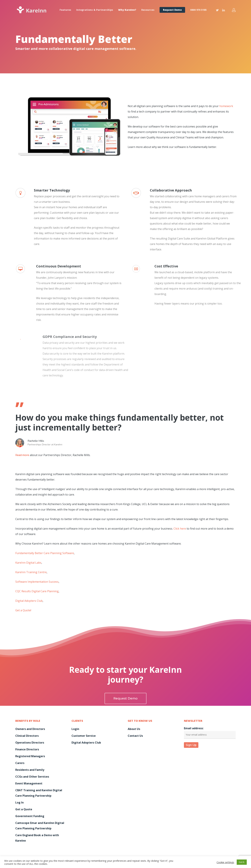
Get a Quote (24, 809)
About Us (134, 729)
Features (65, 10)
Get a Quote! (23, 610)
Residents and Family (30, 770)
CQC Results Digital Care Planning (37, 591)
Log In (19, 802)
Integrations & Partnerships (95, 10)
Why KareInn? (127, 10)
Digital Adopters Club (29, 601)
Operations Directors (30, 743)
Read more (22, 455)
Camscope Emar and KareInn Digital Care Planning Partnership (40, 826)
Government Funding (30, 816)
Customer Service (84, 736)
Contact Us (135, 736)
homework (226, 106)
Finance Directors (27, 749)
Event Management (29, 783)
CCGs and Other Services (32, 777)
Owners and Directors (30, 729)
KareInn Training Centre (31, 572)
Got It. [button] (242, 862)
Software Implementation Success (37, 582)
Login (75, 729)
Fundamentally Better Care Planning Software (45, 553)
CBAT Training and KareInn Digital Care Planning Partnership (39, 793)
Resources (148, 10)
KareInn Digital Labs (28, 563)
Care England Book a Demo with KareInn (37, 838)
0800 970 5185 (198, 10)
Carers (20, 763)
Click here (180, 529)
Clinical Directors (27, 736)
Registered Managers (30, 756)
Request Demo (172, 10)
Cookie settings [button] (225, 862)
